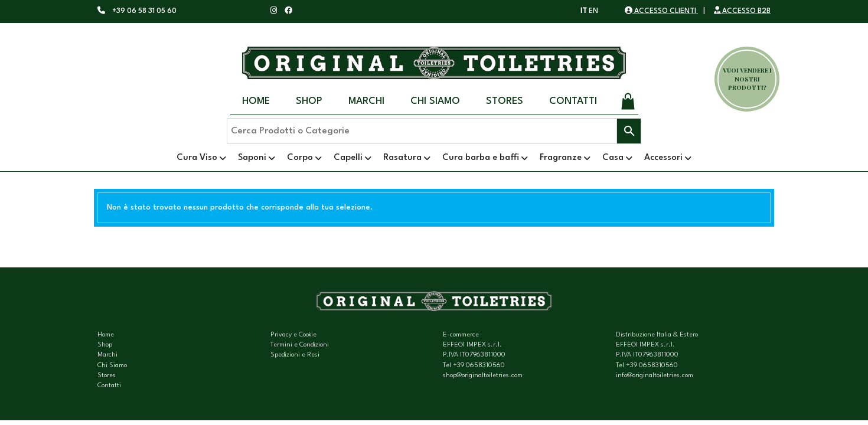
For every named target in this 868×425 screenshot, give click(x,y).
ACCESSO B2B (742, 11)
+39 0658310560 (479, 366)
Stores (505, 101)
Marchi (366, 101)
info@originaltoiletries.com (655, 376)
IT (584, 11)
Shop (309, 101)
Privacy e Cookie (293, 335)
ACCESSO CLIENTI (661, 11)
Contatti (573, 101)
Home (256, 101)
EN (593, 11)
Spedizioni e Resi (295, 355)
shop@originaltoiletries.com (483, 376)
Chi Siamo (435, 101)
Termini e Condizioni (300, 345)
